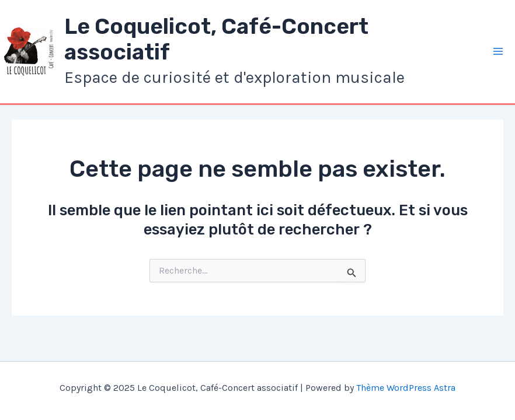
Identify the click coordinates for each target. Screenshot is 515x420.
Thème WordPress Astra (406, 388)
